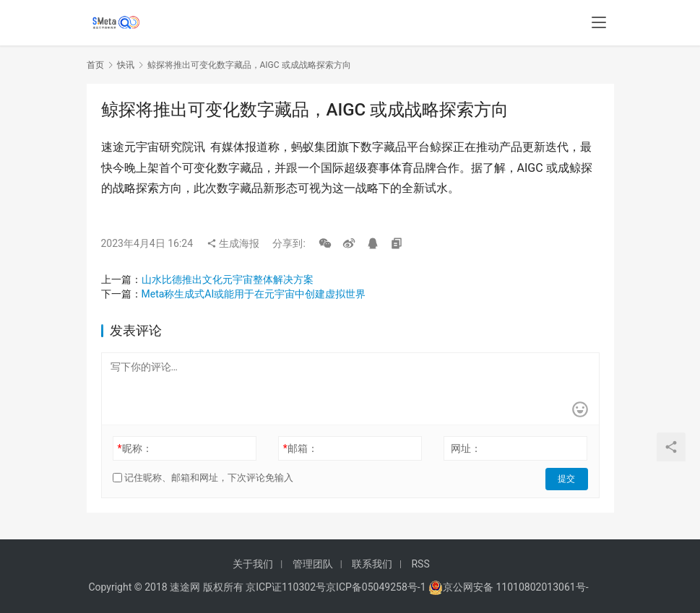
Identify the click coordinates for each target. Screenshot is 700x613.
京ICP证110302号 (286, 587)
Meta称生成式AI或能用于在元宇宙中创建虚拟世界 (254, 294)
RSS (420, 564)
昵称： (134, 448)
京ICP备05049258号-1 (377, 587)
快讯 (126, 65)
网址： (466, 448)
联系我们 (372, 564)
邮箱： (301, 448)
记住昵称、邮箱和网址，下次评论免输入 (203, 478)
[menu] (599, 23)
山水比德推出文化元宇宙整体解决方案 (228, 279)
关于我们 (253, 564)
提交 (568, 478)
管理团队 (313, 564)
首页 (95, 65)
